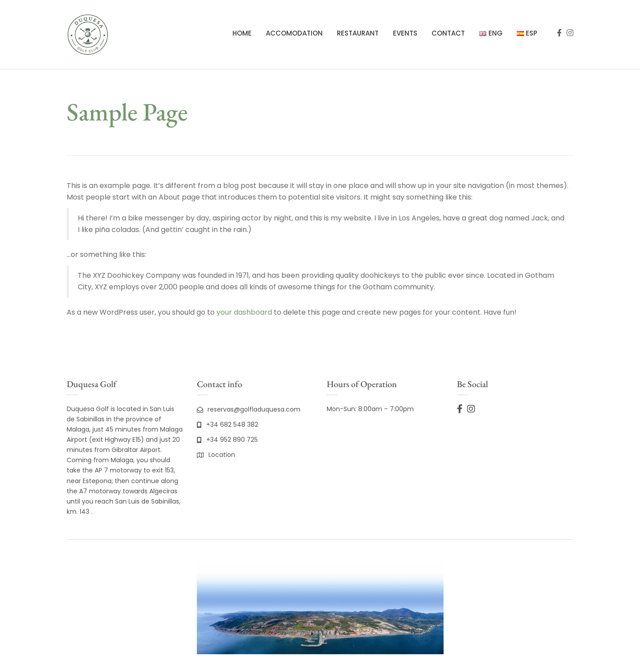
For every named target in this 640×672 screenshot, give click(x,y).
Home (242, 33)
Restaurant (358, 33)
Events (405, 33)
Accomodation (294, 33)
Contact (448, 33)
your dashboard (244, 312)
